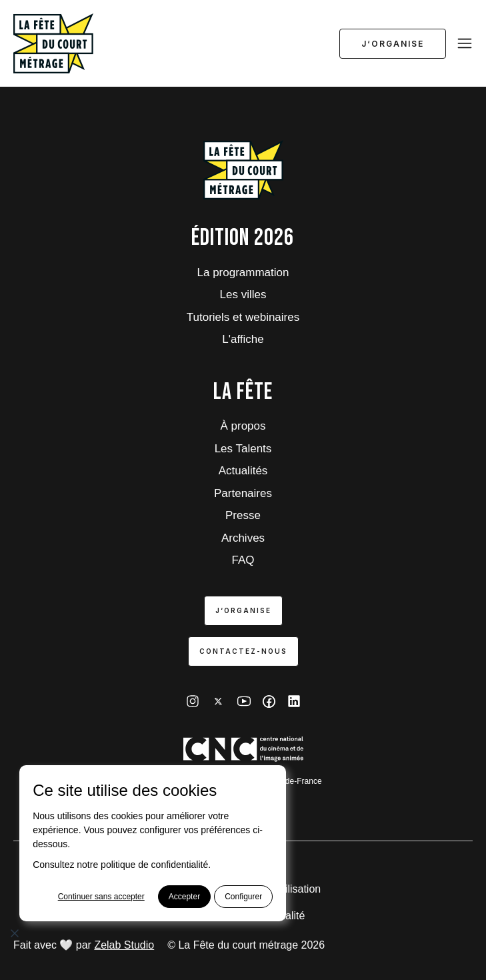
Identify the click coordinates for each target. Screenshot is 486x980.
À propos (243, 426)
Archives (243, 538)
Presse (243, 515)
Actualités (243, 471)
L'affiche (243, 339)
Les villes (243, 295)
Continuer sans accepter (101, 897)
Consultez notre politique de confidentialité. (122, 865)
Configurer (243, 897)
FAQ (243, 560)
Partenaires (243, 493)
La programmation (243, 273)
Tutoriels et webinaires (243, 317)
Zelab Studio (124, 945)
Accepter (184, 897)
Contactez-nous (243, 651)
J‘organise (393, 44)
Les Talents (243, 449)
